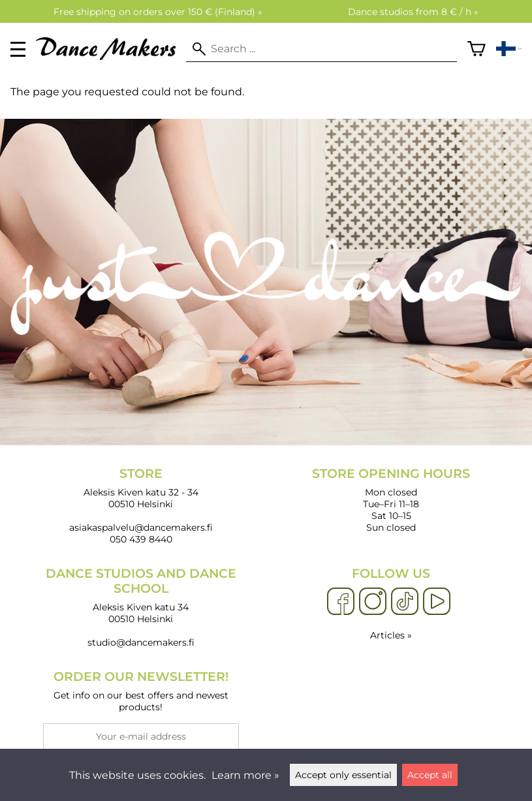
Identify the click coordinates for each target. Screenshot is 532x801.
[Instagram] (373, 602)
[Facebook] (341, 602)
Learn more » (245, 775)
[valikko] (18, 49)
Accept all (430, 775)
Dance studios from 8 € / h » (413, 12)
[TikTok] (405, 602)
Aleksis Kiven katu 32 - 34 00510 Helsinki (141, 488)
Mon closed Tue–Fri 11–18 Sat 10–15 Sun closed (392, 500)
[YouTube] (437, 602)
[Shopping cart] (477, 49)
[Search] (321, 49)
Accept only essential (343, 775)
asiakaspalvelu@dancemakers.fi (141, 527)
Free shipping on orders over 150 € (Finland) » (158, 12)
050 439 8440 (141, 539)
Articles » (391, 635)
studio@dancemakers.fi (141, 642)
